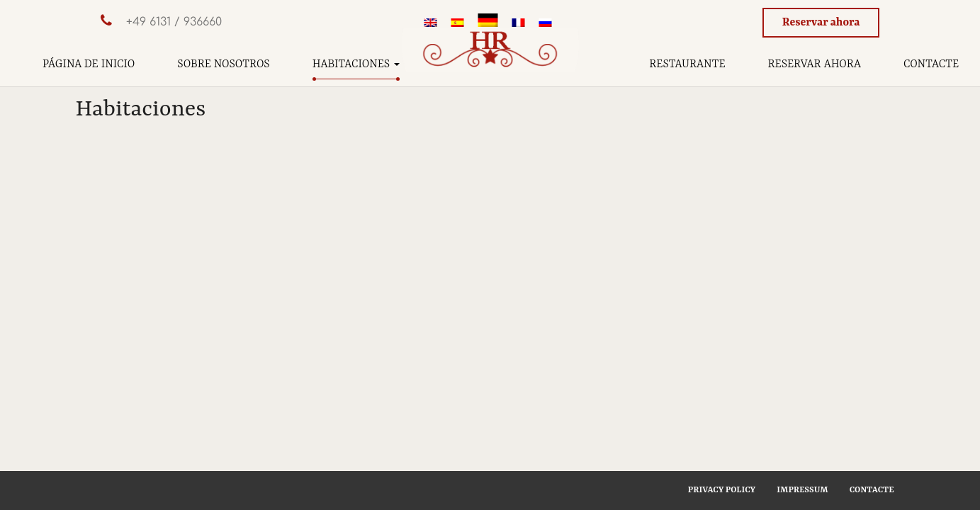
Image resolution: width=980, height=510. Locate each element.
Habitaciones (356, 64)
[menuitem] (431, 24)
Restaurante (687, 64)
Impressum (802, 490)
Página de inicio (89, 64)
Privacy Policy (722, 490)
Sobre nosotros (223, 64)
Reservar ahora (821, 23)
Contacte (931, 64)
